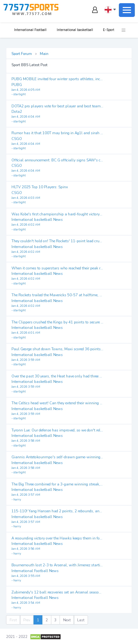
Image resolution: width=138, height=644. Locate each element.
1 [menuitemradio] (38, 620)
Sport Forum (22, 54)
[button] (120, 30)
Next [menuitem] (67, 620)
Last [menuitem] (81, 620)
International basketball (74, 30)
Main (44, 54)
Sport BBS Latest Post (29, 65)
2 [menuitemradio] (47, 620)
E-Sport (108, 30)
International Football (30, 30)
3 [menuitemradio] (55, 620)
